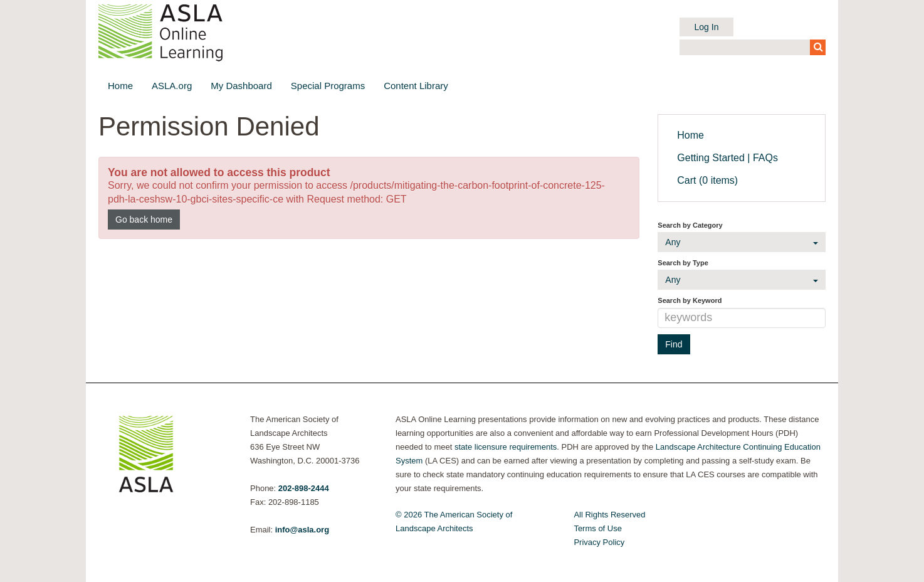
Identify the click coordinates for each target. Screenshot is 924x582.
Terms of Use (598, 528)
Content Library (416, 86)
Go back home (144, 220)
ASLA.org (172, 86)
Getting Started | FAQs (727, 158)
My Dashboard (241, 86)
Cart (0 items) (707, 180)
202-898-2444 (304, 488)
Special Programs (328, 86)
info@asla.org (302, 530)
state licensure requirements (506, 447)
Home (120, 86)
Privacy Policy (599, 542)
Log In (707, 27)
